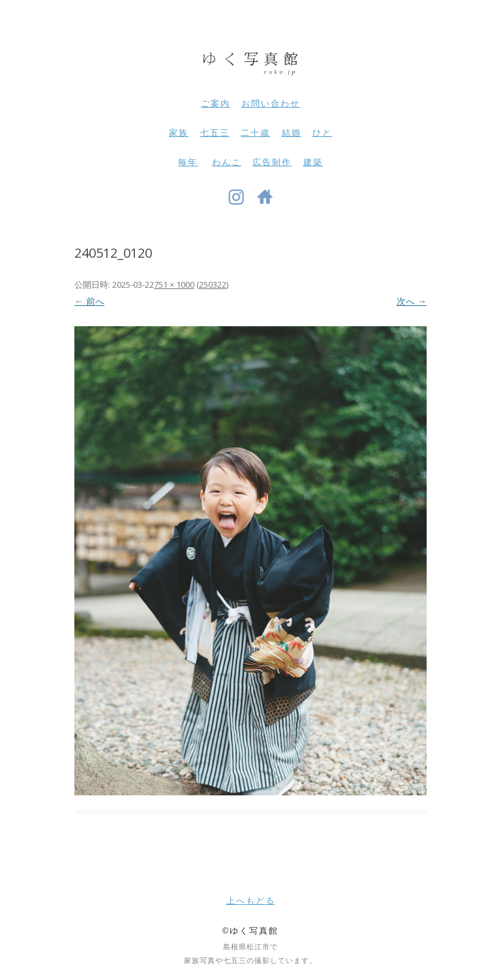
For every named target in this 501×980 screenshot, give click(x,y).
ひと (322, 133)
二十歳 (255, 133)
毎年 (188, 162)
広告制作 (272, 162)
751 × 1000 (174, 284)
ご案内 (216, 103)
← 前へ (89, 301)
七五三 (215, 133)
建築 (313, 162)
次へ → (412, 301)
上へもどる (251, 901)
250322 (213, 284)
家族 (179, 133)
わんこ (227, 162)
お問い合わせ (271, 103)
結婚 (292, 133)
